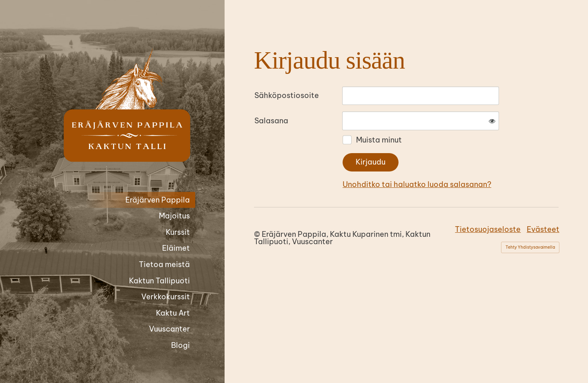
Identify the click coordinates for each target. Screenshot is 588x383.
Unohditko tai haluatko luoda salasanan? (417, 184)
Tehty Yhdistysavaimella (530, 247)
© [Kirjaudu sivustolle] (258, 234)
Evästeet (543, 229)
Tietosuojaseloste (488, 229)
